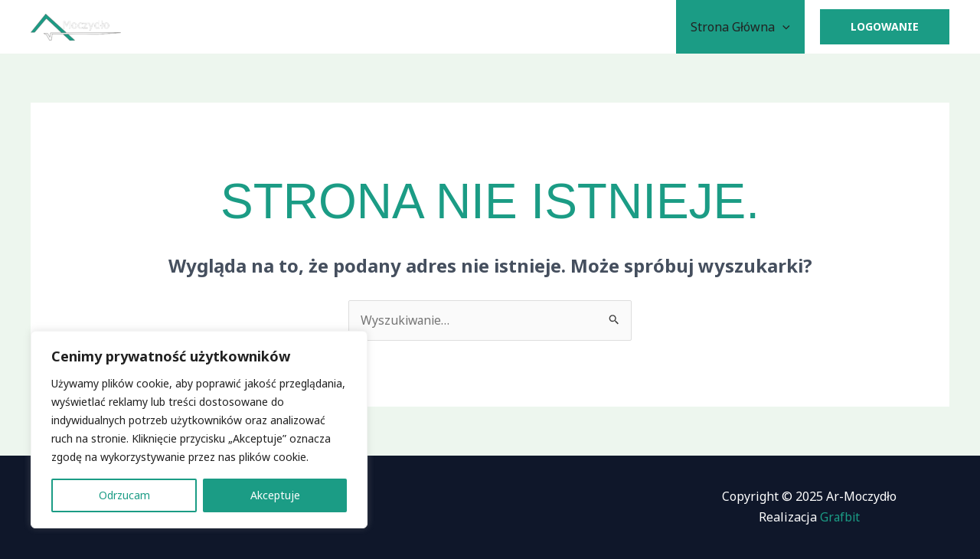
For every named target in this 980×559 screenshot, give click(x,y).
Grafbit (840, 517)
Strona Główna (743, 27)
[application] (785, 27)
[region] (199, 430)
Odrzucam (124, 495)
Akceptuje (275, 495)
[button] (885, 27)
